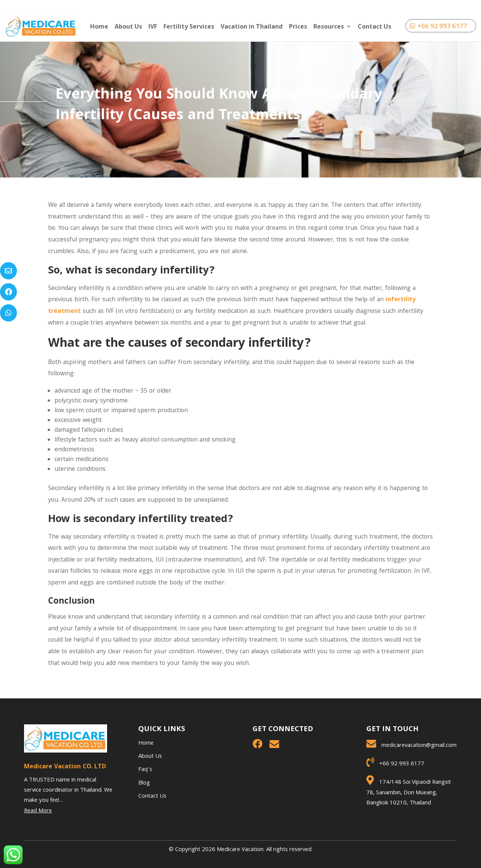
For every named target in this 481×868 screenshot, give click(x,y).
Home (99, 27)
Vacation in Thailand (252, 27)
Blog (144, 783)
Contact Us (374, 27)
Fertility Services (189, 27)
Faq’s (145, 770)
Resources (329, 27)
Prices (298, 27)
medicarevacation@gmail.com (419, 746)
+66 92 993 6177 (442, 26)
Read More (38, 811)
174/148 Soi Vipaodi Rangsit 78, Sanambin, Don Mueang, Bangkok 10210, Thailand (409, 793)
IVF (153, 27)
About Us (128, 27)
